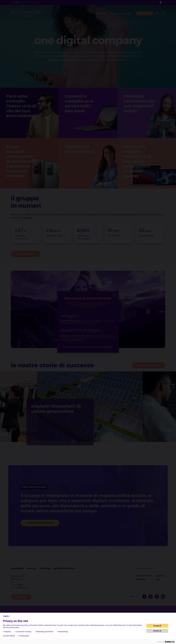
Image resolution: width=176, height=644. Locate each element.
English (7, 616)
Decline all (157, 631)
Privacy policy (24, 636)
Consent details (9, 636)
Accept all (157, 626)
